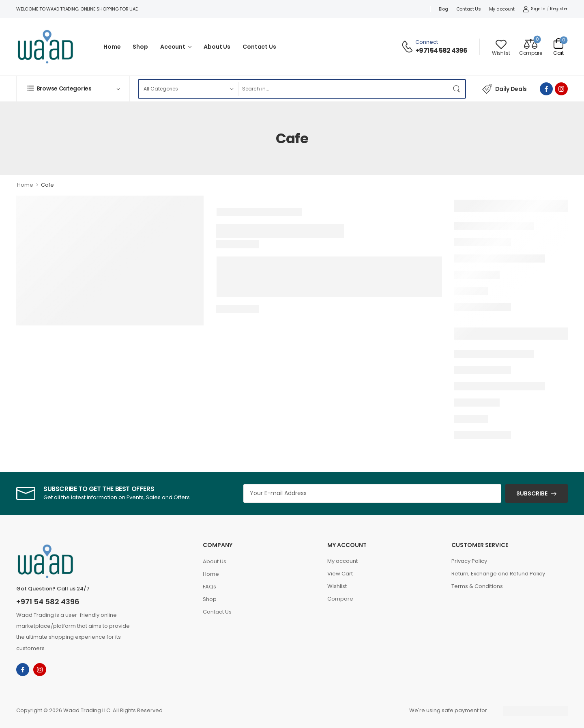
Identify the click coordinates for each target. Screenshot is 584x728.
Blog (443, 9)
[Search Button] (457, 89)
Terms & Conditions (477, 586)
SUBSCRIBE (532, 493)
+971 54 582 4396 (441, 51)
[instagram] (561, 89)
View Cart (340, 574)
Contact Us (469, 9)
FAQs (209, 587)
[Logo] (45, 47)
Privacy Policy (469, 561)
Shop (140, 47)
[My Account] (534, 9)
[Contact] (408, 47)
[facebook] (546, 89)
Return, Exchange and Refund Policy (498, 574)
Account (173, 47)
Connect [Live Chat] (427, 42)
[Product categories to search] (188, 89)
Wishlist (337, 586)
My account (502, 9)
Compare (340, 599)
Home (112, 47)
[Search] (343, 89)
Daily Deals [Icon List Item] (505, 89)
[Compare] (530, 47)
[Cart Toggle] (558, 47)
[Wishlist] (501, 47)
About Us (217, 47)
